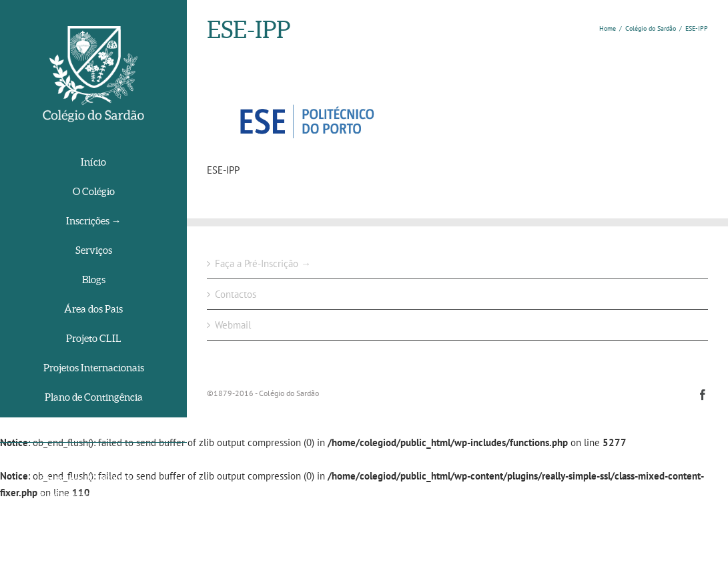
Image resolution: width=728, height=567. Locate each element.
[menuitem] (93, 163)
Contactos (236, 294)
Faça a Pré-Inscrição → (263, 263)
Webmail (233, 325)
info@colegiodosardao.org (84, 495)
